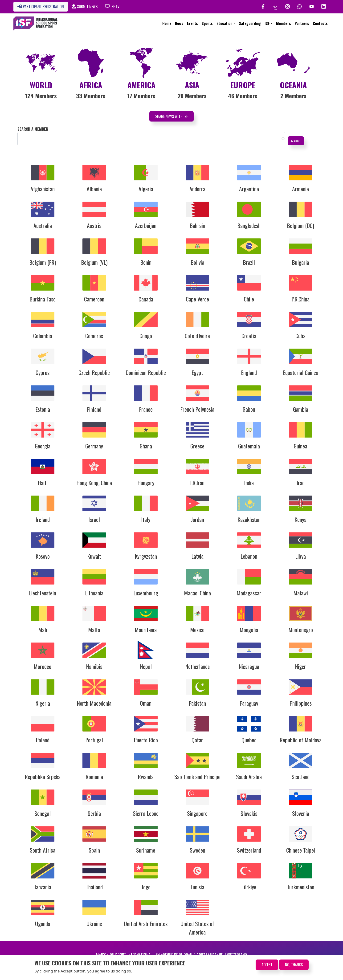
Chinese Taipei (301, 850)
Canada (146, 299)
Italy (146, 519)
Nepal (146, 666)
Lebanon (249, 556)
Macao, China (197, 593)
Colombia (43, 336)
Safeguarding (250, 23)
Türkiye (249, 887)
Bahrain (197, 225)
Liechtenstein (43, 593)
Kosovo (43, 556)
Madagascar (249, 593)
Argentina (249, 189)
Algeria (146, 189)
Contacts (320, 23)
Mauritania (146, 630)
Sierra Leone (146, 813)
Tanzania (43, 887)
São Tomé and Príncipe (197, 777)
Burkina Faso (43, 299)
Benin (146, 262)
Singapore (197, 813)
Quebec (249, 740)
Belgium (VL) (94, 262)
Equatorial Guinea (301, 372)
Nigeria (43, 703)
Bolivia (197, 262)
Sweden (197, 850)
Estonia (43, 409)
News (179, 23)
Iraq (301, 483)
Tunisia (197, 887)
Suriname (146, 850)
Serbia (94, 813)
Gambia (301, 409)
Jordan (197, 519)
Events (192, 23)
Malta (94, 630)
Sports (207, 23)
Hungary (146, 483)
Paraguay (249, 703)
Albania (94, 189)
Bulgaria (300, 262)
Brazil (249, 262)
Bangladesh (249, 225)
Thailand (94, 887)
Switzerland (249, 850)
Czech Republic (94, 372)
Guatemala (249, 446)
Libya (300, 556)
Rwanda (146, 777)
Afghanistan (43, 189)
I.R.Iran (197, 483)
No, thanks (294, 965)
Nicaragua (249, 666)
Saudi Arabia (249, 777)
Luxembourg (146, 593)
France (146, 409)
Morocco (43, 666)
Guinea (300, 446)
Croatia (249, 336)
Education (224, 23)
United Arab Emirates (146, 923)
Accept (267, 965)
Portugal (94, 740)
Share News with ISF (171, 116)
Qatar (197, 740)
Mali (43, 630)
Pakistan (197, 703)
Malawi (301, 593)
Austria (94, 225)
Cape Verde (197, 299)
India (249, 483)
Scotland (301, 777)
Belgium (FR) (43, 262)
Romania (94, 777)
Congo (146, 336)
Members (284, 23)
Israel (94, 519)
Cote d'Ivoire (197, 336)
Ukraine (94, 923)
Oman (146, 703)
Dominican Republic (146, 372)
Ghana (146, 446)
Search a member (33, 129)
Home (167, 23)
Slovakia (249, 813)
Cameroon (94, 299)
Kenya (300, 519)
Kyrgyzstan (146, 556)
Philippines (301, 703)
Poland (43, 740)
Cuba (300, 336)
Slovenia (301, 813)
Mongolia (249, 630)
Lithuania (94, 593)
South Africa (43, 850)
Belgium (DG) (300, 225)
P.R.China (300, 299)
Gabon (249, 409)
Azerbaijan (146, 225)
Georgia (43, 446)
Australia (43, 225)
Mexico (197, 630)
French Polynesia (197, 409)
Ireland (43, 519)
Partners (302, 23)
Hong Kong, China (94, 483)
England (249, 372)
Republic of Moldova (301, 740)
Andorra (197, 189)
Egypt (197, 372)
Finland (94, 409)
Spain (94, 850)
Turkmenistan (301, 887)
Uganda (43, 923)
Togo (146, 887)
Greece (197, 446)
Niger (300, 666)
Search (296, 141)
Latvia (197, 556)
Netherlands (197, 666)
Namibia (94, 666)
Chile (249, 299)
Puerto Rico (146, 740)
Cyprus (43, 372)
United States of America (197, 928)
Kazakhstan (249, 519)
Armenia (300, 189)
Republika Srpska (43, 777)
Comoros (94, 336)
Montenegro (301, 630)
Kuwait (94, 556)
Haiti (43, 483)
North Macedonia (94, 703)
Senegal (43, 813)
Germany (94, 446)
